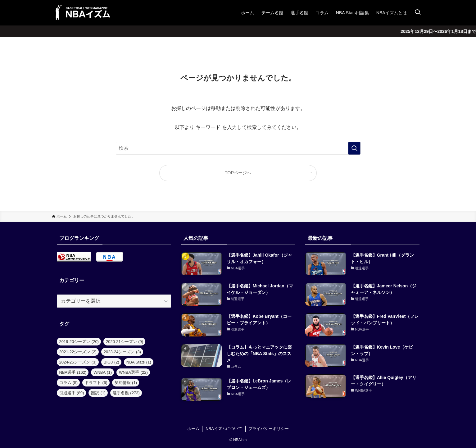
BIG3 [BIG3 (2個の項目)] (111, 362)
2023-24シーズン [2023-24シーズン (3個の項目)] (122, 352)
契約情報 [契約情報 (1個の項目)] (126, 383)
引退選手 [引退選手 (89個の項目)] (72, 393)
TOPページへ (238, 173)
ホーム (193, 429)
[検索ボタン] (418, 13)
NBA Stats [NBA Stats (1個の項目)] (139, 362)
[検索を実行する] (354, 148)
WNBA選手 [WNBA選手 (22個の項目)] (133, 372)
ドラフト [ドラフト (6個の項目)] (96, 383)
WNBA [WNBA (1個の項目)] (103, 372)
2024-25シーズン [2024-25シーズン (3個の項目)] (78, 362)
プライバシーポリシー (269, 429)
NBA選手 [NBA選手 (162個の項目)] (73, 372)
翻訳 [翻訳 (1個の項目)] (98, 393)
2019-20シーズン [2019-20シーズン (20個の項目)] (79, 342)
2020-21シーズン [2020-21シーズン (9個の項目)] (125, 342)
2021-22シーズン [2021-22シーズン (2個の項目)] (78, 352)
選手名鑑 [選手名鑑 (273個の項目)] (126, 393)
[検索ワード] (238, 148)
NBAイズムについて (224, 429)
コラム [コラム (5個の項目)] (69, 383)
